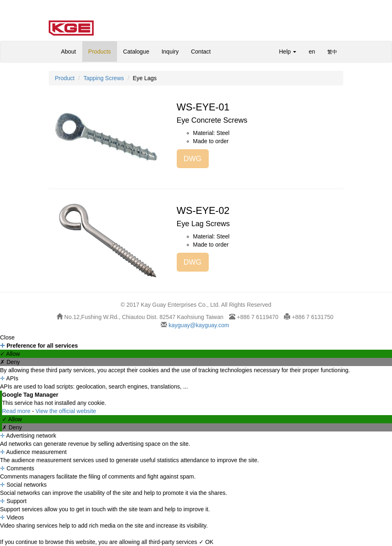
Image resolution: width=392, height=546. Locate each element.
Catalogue (136, 52)
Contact (201, 52)
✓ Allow (10, 354)
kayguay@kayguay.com (198, 325)
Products (100, 52)
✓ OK (206, 542)
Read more (17, 411)
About (69, 52)
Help (288, 52)
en (312, 52)
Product (65, 78)
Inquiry (170, 52)
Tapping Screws (104, 78)
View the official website (66, 411)
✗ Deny (10, 362)
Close (7, 337)
